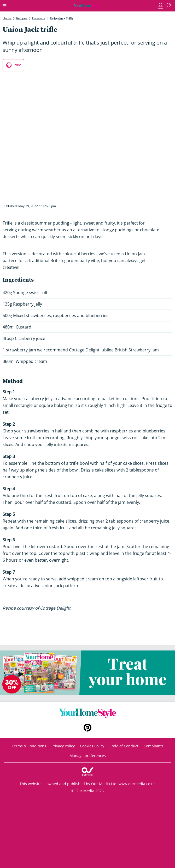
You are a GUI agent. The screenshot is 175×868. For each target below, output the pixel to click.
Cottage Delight (55, 608)
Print (17, 65)
